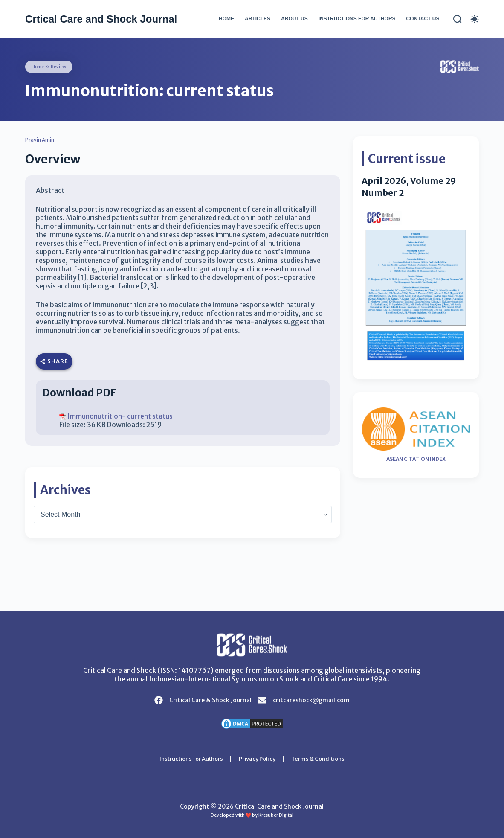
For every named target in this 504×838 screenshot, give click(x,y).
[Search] (458, 19)
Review (62, 66)
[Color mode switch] (475, 19)
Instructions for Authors (357, 19)
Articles (258, 19)
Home (226, 19)
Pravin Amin (43, 140)
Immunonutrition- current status (120, 416)
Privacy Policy (258, 759)
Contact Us (423, 19)
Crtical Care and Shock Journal (101, 19)
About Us (294, 19)
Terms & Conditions (323, 759)
